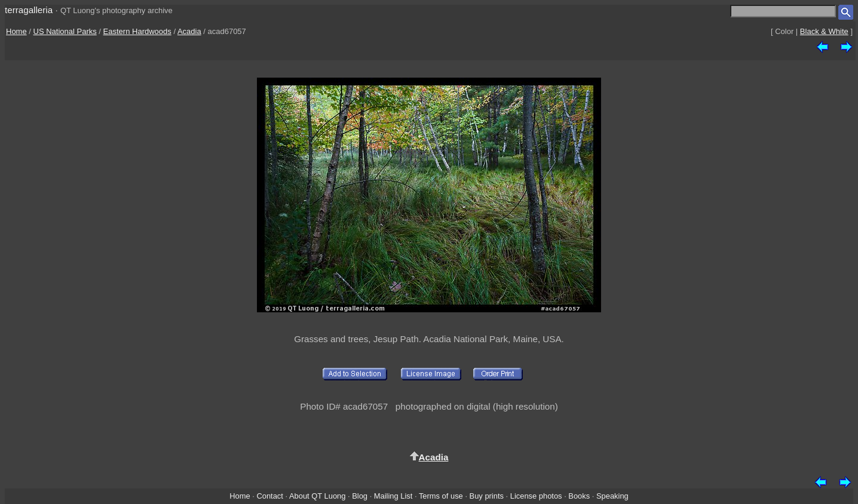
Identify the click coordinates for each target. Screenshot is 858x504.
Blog (360, 496)
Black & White (824, 31)
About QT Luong (317, 496)
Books (579, 496)
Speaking (612, 496)
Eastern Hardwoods (137, 31)
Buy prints (487, 496)
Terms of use (441, 496)
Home (16, 31)
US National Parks (65, 31)
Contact (269, 496)
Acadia (189, 31)
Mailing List (393, 496)
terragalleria (29, 10)
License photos (536, 496)
